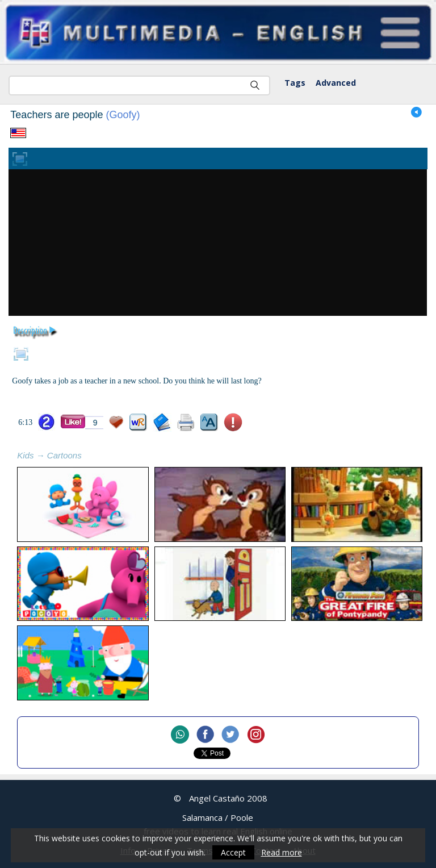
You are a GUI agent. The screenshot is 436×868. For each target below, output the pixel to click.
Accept (233, 852)
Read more (282, 852)
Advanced (336, 83)
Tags (295, 83)
